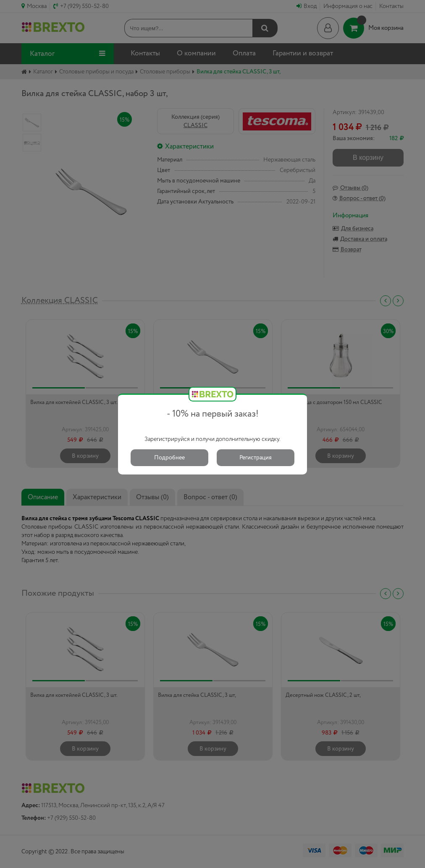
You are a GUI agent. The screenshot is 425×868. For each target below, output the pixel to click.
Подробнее (169, 458)
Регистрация (256, 458)
